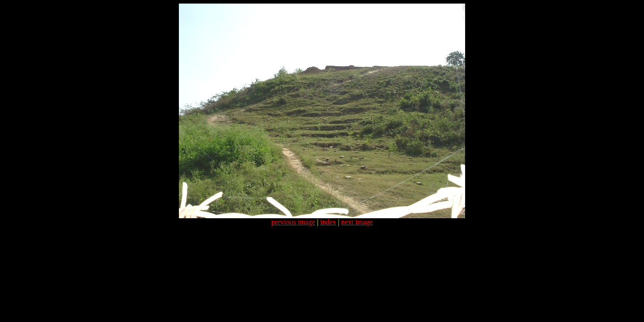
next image (357, 222)
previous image (293, 222)
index (328, 222)
